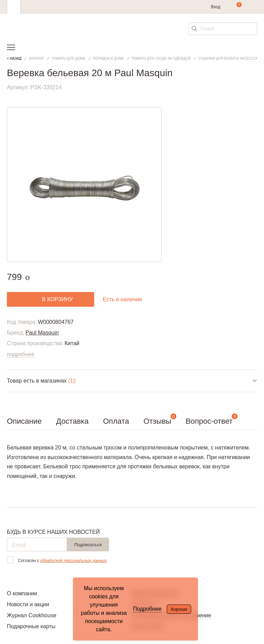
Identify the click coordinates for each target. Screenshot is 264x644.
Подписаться (88, 545)
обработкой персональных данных (73, 561)
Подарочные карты (31, 626)
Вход (216, 7)
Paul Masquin (42, 333)
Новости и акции (28, 604)
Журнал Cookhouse (32, 615)
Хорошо (179, 609)
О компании (22, 593)
